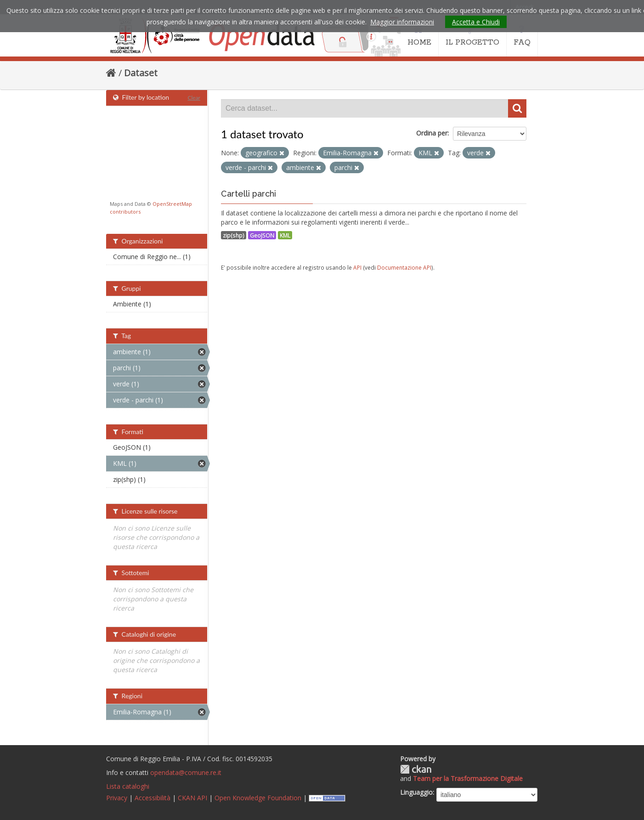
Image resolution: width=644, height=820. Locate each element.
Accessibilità (153, 798)
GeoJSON (262, 235)
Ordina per (432, 133)
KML (285, 235)
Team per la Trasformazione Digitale (468, 778)
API (357, 267)
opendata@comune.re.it (186, 772)
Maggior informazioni (402, 22)
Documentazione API (404, 267)
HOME (419, 36)
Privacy (117, 798)
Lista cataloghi (128, 786)
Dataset (141, 73)
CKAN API (192, 798)
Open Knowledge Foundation (258, 798)
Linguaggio (416, 792)
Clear (194, 98)
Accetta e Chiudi (476, 22)
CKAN (416, 769)
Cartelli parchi (249, 194)
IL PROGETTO (472, 36)
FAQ (522, 36)
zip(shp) (234, 235)
